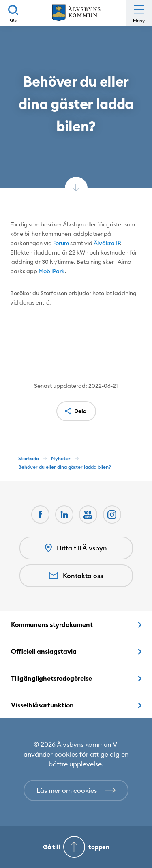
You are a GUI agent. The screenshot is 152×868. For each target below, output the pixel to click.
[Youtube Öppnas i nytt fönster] (88, 514)
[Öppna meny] (139, 13)
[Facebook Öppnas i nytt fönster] (40, 514)
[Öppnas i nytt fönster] (112, 514)
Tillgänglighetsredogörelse (51, 678)
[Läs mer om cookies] (76, 790)
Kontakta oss (76, 576)
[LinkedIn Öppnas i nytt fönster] (64, 514)
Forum (61, 243)
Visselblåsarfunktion (42, 705)
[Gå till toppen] (76, 847)
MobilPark (52, 271)
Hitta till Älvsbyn (76, 548)
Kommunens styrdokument (52, 624)
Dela (80, 411)
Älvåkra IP (107, 243)
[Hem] (76, 13)
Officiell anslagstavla (44, 651)
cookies (66, 754)
